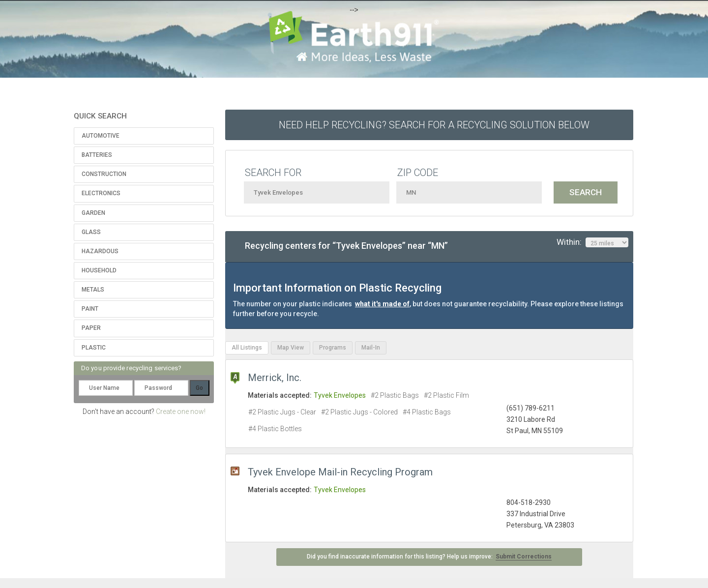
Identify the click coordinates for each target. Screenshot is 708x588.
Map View (291, 348)
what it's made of (382, 304)
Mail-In (371, 348)
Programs (333, 348)
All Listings (247, 348)
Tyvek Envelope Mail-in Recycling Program (340, 472)
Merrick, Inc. (275, 378)
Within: (592, 242)
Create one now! (181, 412)
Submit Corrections (524, 557)
